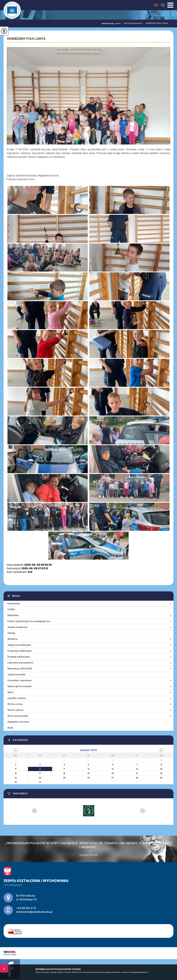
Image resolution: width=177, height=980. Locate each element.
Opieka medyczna (17, 627)
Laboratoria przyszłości (20, 663)
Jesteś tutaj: (108, 24)
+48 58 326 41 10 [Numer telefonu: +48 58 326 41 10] (26, 908)
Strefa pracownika (18, 716)
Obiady (11, 633)
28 (137, 778)
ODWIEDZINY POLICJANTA (26, 39)
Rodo (10, 728)
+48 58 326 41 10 (163, 5)
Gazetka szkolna (17, 698)
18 (64, 773)
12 (88, 769)
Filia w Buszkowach (131, 24)
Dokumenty (14, 604)
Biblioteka (13, 615)
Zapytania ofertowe (18, 722)
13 (113, 769)
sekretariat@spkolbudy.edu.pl (156, 5)
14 (137, 769)
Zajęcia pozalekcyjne (19, 645)
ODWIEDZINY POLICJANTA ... (156, 24)
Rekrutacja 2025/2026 (20, 669)
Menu (16, 596)
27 (113, 778)
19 (88, 773)
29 (161, 778)
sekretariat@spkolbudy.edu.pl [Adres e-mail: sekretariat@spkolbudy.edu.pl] (34, 912)
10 (40, 769)
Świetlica (12, 639)
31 (40, 782)
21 (137, 773)
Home (118, 24)
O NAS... (12, 609)
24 (40, 778)
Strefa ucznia (15, 704)
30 (16, 782)
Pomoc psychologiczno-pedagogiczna (29, 621)
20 (113, 773)
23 (16, 778)
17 (40, 773)
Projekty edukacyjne (19, 657)
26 (88, 778)
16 (16, 773)
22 (161, 773)
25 (64, 778)
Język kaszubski (16, 675)
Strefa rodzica (15, 710)
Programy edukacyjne (20, 651)
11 (64, 769)
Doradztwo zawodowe (20, 680)
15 (161, 769)
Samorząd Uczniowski (20, 686)
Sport (10, 692)
